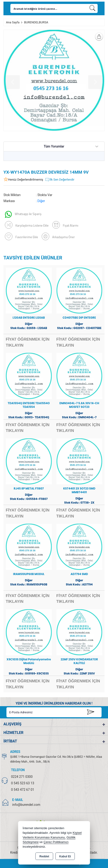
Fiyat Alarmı (65, 225)
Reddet (44, 856)
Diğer (41, 201)
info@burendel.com (26, 805)
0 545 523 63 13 (23, 783)
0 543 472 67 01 (23, 790)
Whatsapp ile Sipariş (23, 214)
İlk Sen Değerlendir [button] (60, 180)
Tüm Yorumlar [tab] (54, 146)
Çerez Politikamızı (56, 842)
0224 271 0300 (22, 777)
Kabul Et (65, 856)
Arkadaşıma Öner (58, 236)
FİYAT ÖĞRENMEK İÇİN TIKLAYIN (28, 342)
